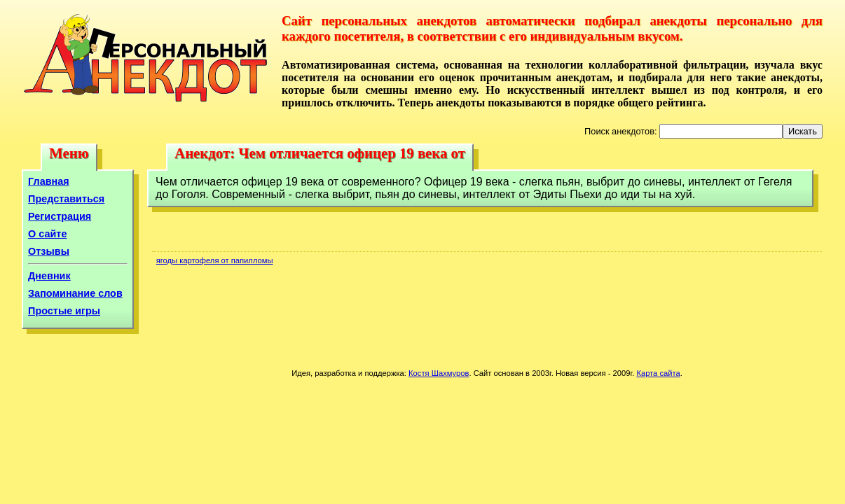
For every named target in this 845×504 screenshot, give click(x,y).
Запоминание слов (75, 293)
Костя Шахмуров (439, 373)
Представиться (66, 199)
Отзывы (49, 251)
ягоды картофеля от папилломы (215, 260)
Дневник (49, 276)
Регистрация (60, 216)
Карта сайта (658, 373)
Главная (49, 181)
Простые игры (64, 311)
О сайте (47, 234)
